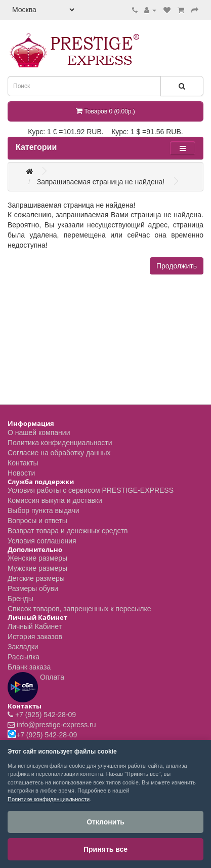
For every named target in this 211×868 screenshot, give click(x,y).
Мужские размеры (37, 568)
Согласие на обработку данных (59, 453)
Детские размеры (36, 578)
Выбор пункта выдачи (44, 510)
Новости (21, 473)
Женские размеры (37, 558)
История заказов (35, 637)
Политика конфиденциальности (60, 443)
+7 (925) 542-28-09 (46, 715)
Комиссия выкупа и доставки (55, 500)
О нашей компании (39, 432)
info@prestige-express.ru (56, 725)
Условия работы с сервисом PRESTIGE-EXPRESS (91, 490)
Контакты (23, 463)
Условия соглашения (42, 541)
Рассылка (24, 657)
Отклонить (105, 822)
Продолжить (177, 266)
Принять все (105, 849)
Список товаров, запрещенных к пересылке (79, 609)
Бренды (20, 599)
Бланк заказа (29, 667)
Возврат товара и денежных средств (68, 531)
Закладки (23, 647)
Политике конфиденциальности (49, 799)
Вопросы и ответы (37, 521)
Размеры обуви (33, 588)
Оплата (36, 687)
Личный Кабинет (35, 626)
